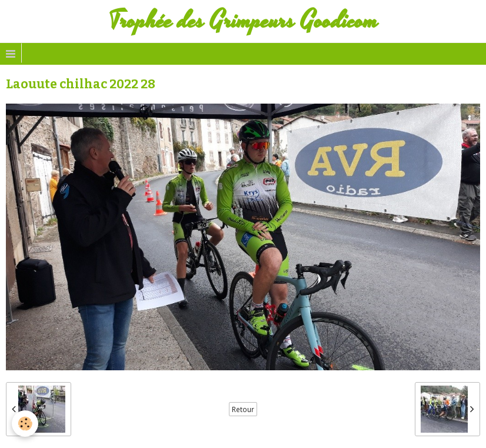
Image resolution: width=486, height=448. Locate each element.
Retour (243, 409)
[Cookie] (25, 424)
